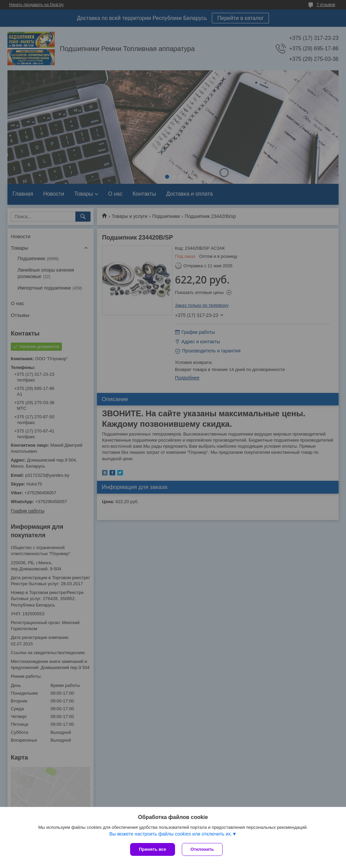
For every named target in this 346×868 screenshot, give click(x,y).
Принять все (153, 849)
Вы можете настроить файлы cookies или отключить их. (170, 834)
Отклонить (202, 849)
